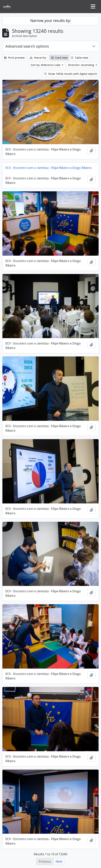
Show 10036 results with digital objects (71, 74)
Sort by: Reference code (46, 65)
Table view (79, 58)
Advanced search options (27, 46)
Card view (59, 58)
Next (59, 861)
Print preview (14, 58)
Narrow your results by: (51, 21)
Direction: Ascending (81, 65)
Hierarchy (38, 58)
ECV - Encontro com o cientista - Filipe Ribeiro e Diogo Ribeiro (49, 168)
